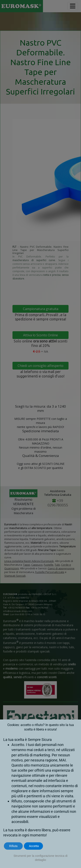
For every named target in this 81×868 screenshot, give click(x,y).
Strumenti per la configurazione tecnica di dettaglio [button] (40, 858)
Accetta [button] (34, 846)
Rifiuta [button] (13, 846)
